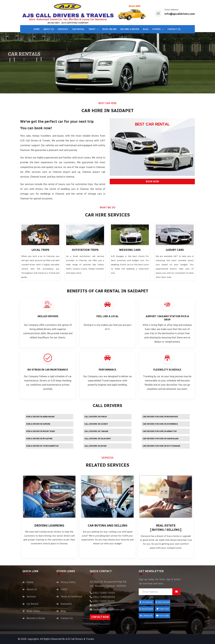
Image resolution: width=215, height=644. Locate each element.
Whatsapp (146, 609)
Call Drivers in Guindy (96, 424)
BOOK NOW (152, 182)
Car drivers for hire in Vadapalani (161, 439)
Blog (146, 29)
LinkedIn (146, 616)
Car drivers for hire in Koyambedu (160, 424)
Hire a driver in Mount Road (41, 431)
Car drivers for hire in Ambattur (160, 431)
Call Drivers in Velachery (98, 439)
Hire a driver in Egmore (38, 424)
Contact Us (174, 29)
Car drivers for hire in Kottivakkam (161, 446)
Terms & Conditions (71, 597)
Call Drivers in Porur (96, 417)
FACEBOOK (146, 602)
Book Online (110, 29)
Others (157, 29)
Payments (66, 604)
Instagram (163, 602)
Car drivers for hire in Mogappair (160, 417)
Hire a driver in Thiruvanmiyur (42, 446)
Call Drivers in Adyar (95, 446)
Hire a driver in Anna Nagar (40, 417)
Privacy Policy (68, 582)
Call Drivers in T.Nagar (96, 431)
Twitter (163, 609)
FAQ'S (64, 589)
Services (63, 29)
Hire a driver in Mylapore (39, 439)
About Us (49, 29)
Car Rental (78, 29)
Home (37, 29)
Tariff (92, 29)
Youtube (163, 616)
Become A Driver (130, 29)
